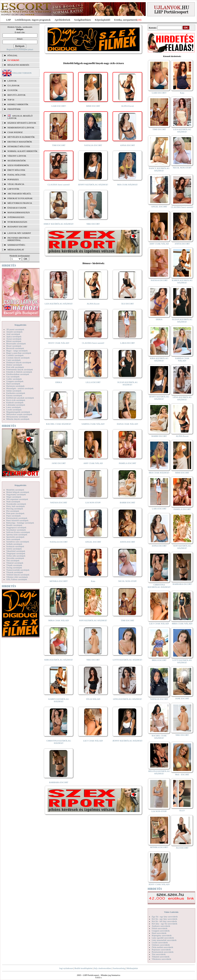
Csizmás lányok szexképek (18, 358)
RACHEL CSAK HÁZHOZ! (59, 424)
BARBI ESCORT (128, 502)
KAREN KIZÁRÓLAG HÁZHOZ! (59, 700)
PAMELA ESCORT (128, 463)
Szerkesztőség (119, 968)
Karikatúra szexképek (16, 393)
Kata (93, 581)
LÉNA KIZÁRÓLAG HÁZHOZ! (127, 699)
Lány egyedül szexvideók (163, 938)
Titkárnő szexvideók (161, 957)
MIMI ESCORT (93, 106)
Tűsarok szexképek (15, 572)
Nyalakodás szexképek (16, 504)
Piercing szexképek (15, 509)
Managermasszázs (19, 212)
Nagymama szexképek (16, 494)
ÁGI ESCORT (128, 304)
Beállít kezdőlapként (83, 968)
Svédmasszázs (16, 217)
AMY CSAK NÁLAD (93, 463)
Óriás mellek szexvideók (162, 947)
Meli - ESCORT (182, 774)
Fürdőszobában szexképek (18, 374)
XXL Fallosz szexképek (17, 579)
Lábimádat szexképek (16, 405)
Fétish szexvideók (160, 928)
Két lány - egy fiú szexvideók (165, 924)
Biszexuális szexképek (16, 344)
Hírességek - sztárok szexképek (20, 388)
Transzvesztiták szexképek (18, 570)
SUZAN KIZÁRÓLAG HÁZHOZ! (128, 383)
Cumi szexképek (13, 360)
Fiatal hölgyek (17, 175)
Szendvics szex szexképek (18, 542)
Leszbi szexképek (14, 410)
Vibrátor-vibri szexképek (17, 577)
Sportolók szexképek (15, 537)
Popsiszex (13, 179)
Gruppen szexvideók (161, 931)
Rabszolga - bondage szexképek (20, 523)
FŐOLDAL (12, 55)
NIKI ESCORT (93, 224)
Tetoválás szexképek (15, 558)
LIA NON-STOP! (93, 502)
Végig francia (16, 184)
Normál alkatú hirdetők (22, 151)
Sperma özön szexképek (17, 535)
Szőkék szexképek (14, 544)
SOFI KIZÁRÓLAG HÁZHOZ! (93, 620)
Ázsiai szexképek (14, 339)
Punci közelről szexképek (17, 520)
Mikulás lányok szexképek (18, 419)
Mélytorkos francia (20, 203)
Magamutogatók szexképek (18, 412)
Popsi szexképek (13, 516)
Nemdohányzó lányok (21, 128)
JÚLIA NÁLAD (93, 699)
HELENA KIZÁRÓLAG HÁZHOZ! (159, 772)
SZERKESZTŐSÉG (16, 245)
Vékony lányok (17, 156)
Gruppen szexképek (15, 381)
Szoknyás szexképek (15, 546)
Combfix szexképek (15, 355)
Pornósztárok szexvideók (163, 952)
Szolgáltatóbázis (82, 20)
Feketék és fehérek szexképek (19, 372)
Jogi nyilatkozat (66, 968)
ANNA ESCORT (127, 145)
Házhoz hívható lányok (22, 123)
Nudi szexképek (13, 501)
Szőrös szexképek (14, 549)
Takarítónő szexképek (16, 551)
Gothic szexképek (14, 379)
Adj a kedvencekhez (103, 968)
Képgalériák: (21, 325)
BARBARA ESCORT (59, 782)
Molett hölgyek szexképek (18, 492)
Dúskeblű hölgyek (19, 146)
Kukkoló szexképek (15, 402)
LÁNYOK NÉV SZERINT (19, 233)
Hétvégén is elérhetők (21, 137)
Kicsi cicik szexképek (16, 400)
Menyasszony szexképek (17, 417)
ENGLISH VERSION (22, 73)
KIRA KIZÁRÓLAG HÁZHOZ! (59, 660)
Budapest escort (17, 227)
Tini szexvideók (159, 954)
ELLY (182, 810)
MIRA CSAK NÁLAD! (59, 620)
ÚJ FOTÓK (13, 90)
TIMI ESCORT (59, 145)
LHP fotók (13, 189)
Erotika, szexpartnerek (126, 20)
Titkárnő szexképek (15, 563)
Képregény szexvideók (162, 935)
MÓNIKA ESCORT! (59, 581)
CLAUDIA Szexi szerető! (59, 185)
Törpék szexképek (14, 565)
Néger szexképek (14, 497)
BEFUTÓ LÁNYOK (17, 95)
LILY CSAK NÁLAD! (93, 741)
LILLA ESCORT (93, 382)
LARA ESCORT (128, 343)
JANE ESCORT (59, 463)
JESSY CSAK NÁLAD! (59, 343)
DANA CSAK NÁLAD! (127, 424)
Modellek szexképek (15, 490)
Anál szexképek (13, 334)
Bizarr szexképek (14, 346)
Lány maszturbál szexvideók (164, 940)
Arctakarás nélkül (19, 194)
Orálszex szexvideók (161, 945)
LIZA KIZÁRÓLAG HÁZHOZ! (59, 304)
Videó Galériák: (171, 912)
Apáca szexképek (14, 336)
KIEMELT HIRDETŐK (18, 104)
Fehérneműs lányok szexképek (20, 369)
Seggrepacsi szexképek (16, 527)
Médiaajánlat (132, 968)
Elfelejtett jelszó (26, 49)
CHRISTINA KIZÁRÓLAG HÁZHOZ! (59, 742)
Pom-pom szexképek (15, 513)
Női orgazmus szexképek (17, 499)
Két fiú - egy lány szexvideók (165, 919)
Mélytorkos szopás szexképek (19, 414)
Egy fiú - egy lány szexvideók (165, 917)
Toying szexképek (14, 568)
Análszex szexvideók (161, 926)
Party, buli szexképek (16, 506)
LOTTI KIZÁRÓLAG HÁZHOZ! (127, 660)
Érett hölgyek (16, 170)
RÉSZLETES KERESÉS (18, 65)
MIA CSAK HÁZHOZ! (127, 185)
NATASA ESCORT (59, 502)
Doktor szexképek (14, 365)
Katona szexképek (14, 395)
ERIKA (59, 382)
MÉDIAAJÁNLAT (16, 250)
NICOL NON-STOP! (128, 581)
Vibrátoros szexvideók (162, 959)
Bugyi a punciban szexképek (19, 353)
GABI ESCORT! (59, 106)
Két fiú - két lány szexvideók (164, 921)
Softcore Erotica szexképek (18, 532)
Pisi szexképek (13, 511)
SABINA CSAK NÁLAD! (93, 424)
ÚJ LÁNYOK (13, 85)
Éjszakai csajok (17, 208)
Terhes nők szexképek (16, 556)
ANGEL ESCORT (93, 542)
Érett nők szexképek (15, 367)
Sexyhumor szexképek (16, 530)
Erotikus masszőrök (20, 142)
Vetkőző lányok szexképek (18, 575)
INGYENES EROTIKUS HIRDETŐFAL (18, 239)
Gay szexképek (13, 377)
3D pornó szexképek (15, 329)
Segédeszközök (17, 161)
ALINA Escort (127, 106)
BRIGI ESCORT (159, 660)
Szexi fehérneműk (18, 165)
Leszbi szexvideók (160, 942)
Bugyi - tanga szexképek (17, 351)
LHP (9, 20)
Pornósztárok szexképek (17, 518)
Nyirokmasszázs (17, 222)
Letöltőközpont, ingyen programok (33, 20)
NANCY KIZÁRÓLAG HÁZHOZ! (159, 169)
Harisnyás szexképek (15, 386)
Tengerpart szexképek (16, 553)
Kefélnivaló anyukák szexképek (20, 398)
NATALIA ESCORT (93, 145)
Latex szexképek (14, 407)
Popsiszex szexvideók (161, 950)
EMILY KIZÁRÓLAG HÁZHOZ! (59, 224)
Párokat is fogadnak (20, 198)
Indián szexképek (14, 391)
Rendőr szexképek (14, 525)
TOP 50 (11, 100)
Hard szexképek (13, 384)
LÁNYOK (12, 81)
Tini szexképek (13, 560)
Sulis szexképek (13, 539)
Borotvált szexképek (15, 348)
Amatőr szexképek (14, 332)
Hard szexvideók (159, 933)
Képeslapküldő (103, 20)
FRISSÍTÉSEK (14, 109)
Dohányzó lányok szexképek (19, 362)
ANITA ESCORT (127, 542)
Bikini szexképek (14, 341)
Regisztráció (12, 49)
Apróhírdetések (62, 20)
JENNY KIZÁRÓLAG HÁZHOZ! (93, 185)
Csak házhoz (15, 132)
